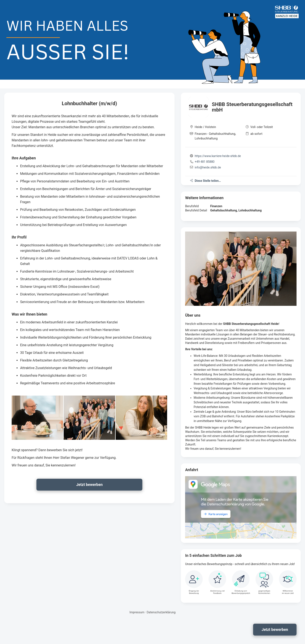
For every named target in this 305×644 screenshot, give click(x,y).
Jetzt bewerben (275, 630)
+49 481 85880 (205, 162)
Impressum (137, 612)
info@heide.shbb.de (208, 167)
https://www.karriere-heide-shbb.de (218, 156)
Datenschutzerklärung (161, 612)
